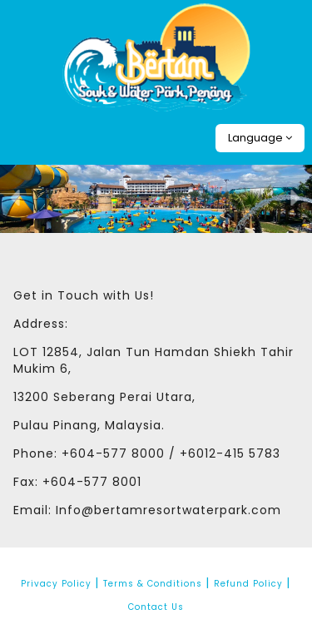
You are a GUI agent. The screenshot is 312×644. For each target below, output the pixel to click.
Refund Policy (248, 584)
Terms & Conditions (153, 584)
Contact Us (156, 607)
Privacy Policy (56, 584)
